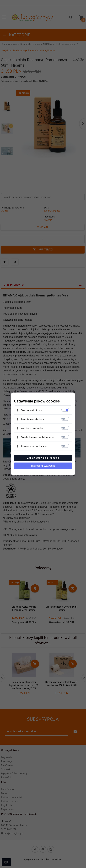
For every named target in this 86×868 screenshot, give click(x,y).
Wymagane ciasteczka (32, 410)
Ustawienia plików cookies (37, 401)
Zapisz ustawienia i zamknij (43, 458)
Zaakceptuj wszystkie (43, 466)
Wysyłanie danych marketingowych (38, 437)
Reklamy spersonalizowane (34, 446)
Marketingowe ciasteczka (33, 419)
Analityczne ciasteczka (32, 428)
